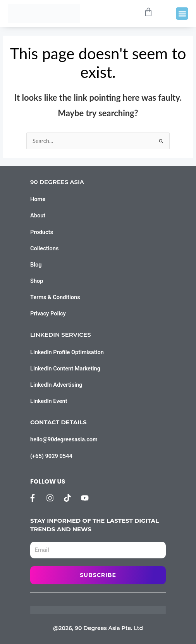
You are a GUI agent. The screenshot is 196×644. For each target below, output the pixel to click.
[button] (182, 14)
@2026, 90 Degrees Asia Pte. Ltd (98, 628)
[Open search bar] (132, 14)
